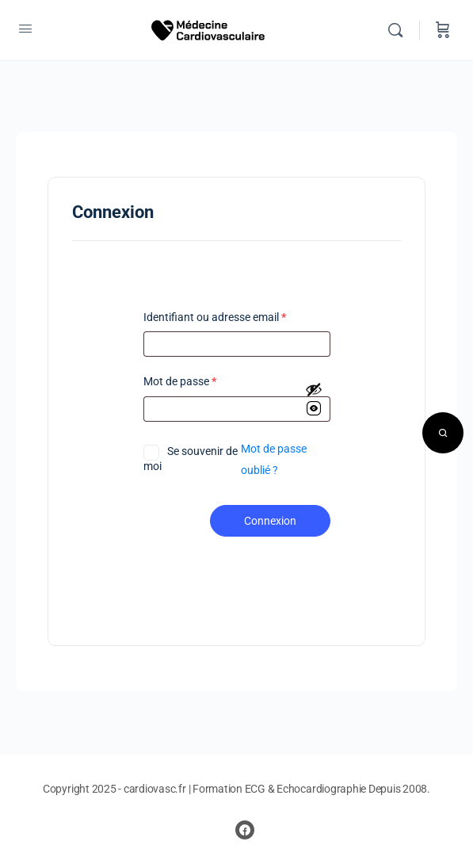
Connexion (270, 521)
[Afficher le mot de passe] (314, 400)
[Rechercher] (399, 30)
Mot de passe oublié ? (274, 459)
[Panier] (443, 30)
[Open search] (443, 433)
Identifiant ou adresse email (215, 317)
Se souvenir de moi (191, 458)
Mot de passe (180, 382)
